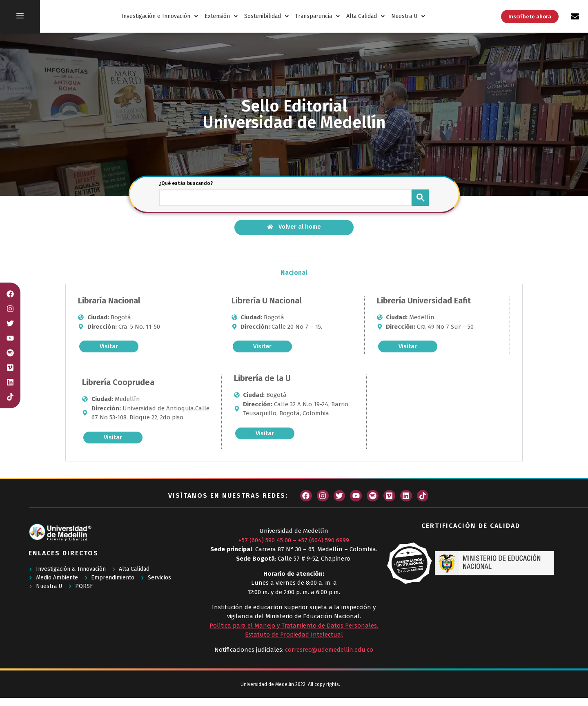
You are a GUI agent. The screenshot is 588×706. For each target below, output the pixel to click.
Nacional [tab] (294, 273)
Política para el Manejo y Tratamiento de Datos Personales (293, 626)
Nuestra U (408, 16)
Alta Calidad (365, 16)
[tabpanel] (294, 373)
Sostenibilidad (266, 16)
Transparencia (317, 16)
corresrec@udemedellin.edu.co (329, 650)
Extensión (221, 16)
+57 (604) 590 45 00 (265, 540)
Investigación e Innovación (160, 16)
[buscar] (285, 197)
